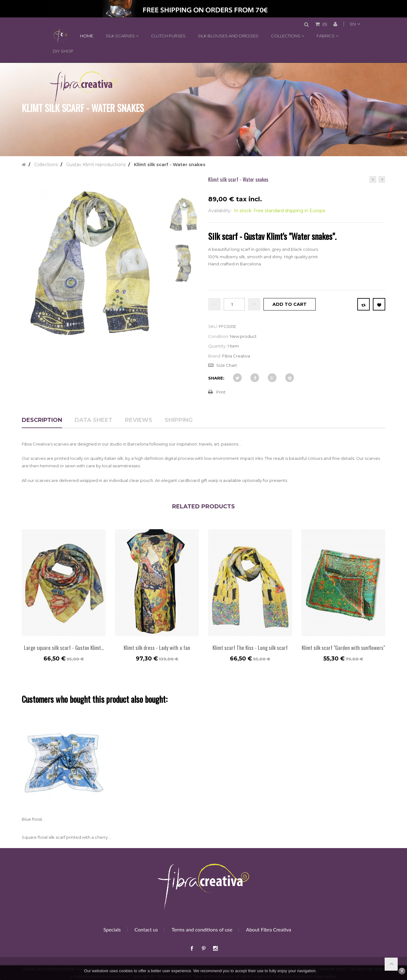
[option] (64, 598)
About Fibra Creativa (269, 929)
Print (221, 392)
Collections (286, 36)
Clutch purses (168, 36)
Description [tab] (42, 420)
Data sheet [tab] (94, 420)
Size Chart (227, 365)
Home (59, 36)
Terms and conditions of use (202, 929)
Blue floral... (33, 819)
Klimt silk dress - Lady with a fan (157, 648)
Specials (112, 929)
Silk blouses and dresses (228, 36)
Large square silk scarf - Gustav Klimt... (64, 648)
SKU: (213, 326)
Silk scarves (120, 36)
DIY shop (63, 51)
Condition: (219, 336)
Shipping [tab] (179, 420)
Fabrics (326, 36)
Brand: (215, 356)
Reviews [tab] (139, 420)
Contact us (146, 929)
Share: (216, 378)
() (324, 24)
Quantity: (217, 346)
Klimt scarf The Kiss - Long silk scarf (250, 648)
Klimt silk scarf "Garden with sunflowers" (343, 648)
